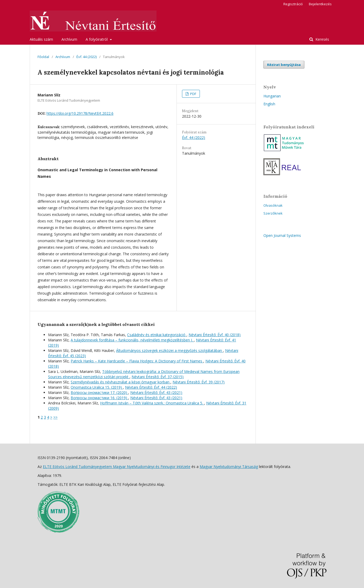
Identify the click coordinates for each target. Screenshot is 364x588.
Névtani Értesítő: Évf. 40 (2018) (215, 335)
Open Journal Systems (282, 235)
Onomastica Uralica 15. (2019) (97, 387)
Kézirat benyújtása (284, 65)
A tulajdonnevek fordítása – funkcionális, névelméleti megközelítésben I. (132, 340)
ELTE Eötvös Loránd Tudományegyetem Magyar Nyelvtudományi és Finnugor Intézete (117, 467)
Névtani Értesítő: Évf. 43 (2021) (156, 392)
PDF (193, 94)
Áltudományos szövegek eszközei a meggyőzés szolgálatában (170, 350)
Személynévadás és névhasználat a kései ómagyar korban (121, 382)
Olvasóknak (273, 205)
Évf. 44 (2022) (87, 57)
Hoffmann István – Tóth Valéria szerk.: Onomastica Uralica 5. (152, 403)
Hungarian (272, 96)
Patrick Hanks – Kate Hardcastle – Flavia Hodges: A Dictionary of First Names (137, 361)
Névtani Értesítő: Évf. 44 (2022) (151, 387)
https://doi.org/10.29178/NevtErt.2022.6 (80, 113)
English (269, 104)
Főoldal (43, 57)
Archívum (69, 39)
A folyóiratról (97, 39)
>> (55, 417)
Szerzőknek (273, 213)
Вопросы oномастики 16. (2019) (99, 398)
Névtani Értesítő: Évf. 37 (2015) (158, 377)
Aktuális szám (41, 39)
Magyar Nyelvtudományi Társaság (229, 467)
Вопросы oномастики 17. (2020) (99, 392)
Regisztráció (293, 4)
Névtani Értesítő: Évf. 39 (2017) (199, 382)
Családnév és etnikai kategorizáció (157, 335)
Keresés (322, 39)
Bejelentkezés (320, 4)
